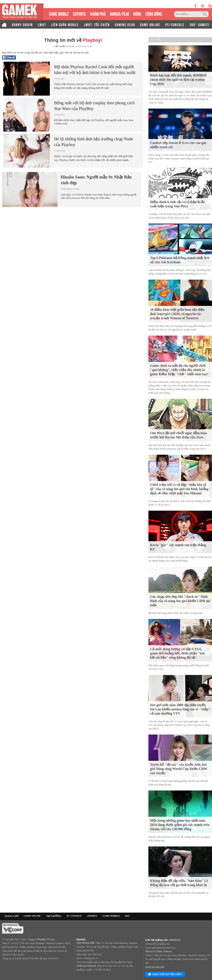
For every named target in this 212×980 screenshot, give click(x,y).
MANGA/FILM (119, 13)
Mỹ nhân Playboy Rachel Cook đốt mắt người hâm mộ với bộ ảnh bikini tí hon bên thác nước (95, 70)
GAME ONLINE (150, 24)
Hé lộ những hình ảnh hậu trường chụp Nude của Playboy (94, 142)
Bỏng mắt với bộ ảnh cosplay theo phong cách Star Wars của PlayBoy (94, 106)
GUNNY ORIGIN (22, 24)
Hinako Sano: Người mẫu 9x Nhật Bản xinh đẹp (96, 180)
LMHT (42, 24)
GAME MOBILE (59, 13)
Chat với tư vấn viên (165, 974)
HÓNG (137, 13)
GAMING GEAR (125, 24)
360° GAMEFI (199, 24)
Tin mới (155, 40)
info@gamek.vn (91, 958)
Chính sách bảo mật (155, 967)
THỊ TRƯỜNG (54, 916)
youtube (203, 6)
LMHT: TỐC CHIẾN (97, 24)
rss (210, 6)
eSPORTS (79, 13)
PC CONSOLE (74, 916)
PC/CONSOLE (175, 24)
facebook (196, 6)
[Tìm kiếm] (188, 14)
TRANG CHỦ (11, 916)
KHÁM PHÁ (98, 13)
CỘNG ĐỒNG (154, 13)
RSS (127, 916)
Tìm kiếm (206, 14)
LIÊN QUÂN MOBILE (65, 24)
